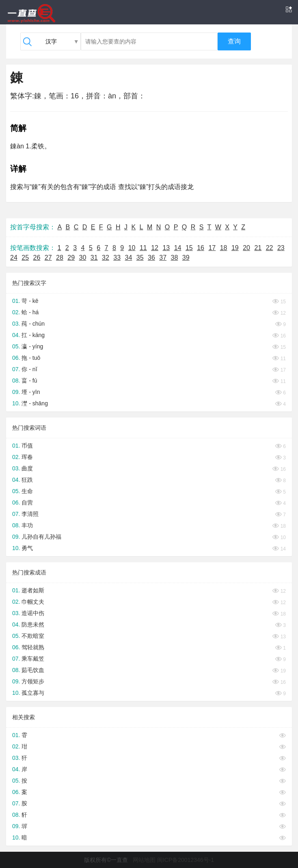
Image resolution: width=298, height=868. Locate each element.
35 (140, 258)
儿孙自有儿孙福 (41, 537)
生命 (27, 491)
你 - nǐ (29, 369)
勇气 (27, 548)
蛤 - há (30, 312)
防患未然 (33, 624)
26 (37, 258)
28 (60, 258)
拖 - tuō (31, 358)
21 (258, 248)
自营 (27, 503)
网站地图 (144, 860)
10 (132, 248)
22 (270, 248)
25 (25, 258)
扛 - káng (33, 335)
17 (212, 248)
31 (94, 258)
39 (186, 258)
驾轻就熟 (33, 647)
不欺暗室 (33, 636)
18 (224, 248)
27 (48, 258)
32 (106, 258)
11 (143, 248)
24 (14, 258)
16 (201, 248)
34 (129, 258)
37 (163, 258)
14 (178, 248)
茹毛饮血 (33, 670)
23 (281, 248)
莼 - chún (33, 324)
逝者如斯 (33, 590)
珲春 (27, 457)
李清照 (30, 514)
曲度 (27, 468)
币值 (27, 446)
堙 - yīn (31, 392)
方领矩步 (33, 681)
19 (235, 248)
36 (151, 258)
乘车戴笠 (33, 659)
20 (246, 248)
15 (189, 248)
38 (175, 258)
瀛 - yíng (32, 346)
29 (71, 258)
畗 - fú (29, 381)
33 (117, 258)
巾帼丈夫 (33, 602)
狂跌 (27, 480)
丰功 (27, 525)
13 (166, 248)
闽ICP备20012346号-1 (186, 860)
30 (83, 258)
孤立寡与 (33, 693)
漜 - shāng (35, 403)
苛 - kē (30, 301)
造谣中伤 (33, 613)
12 (155, 248)
